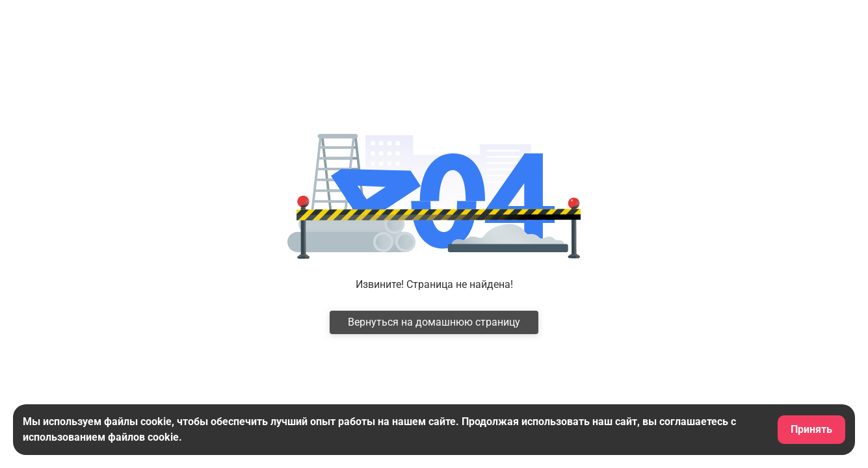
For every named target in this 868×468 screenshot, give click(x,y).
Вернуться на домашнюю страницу (434, 322)
